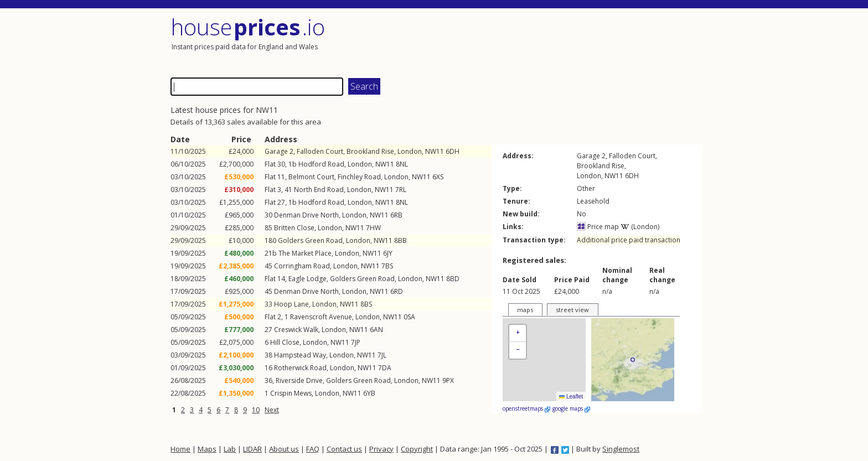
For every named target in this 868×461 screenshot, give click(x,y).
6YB (369, 393)
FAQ (313, 449)
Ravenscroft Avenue (321, 317)
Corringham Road (302, 266)
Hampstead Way (300, 355)
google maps (571, 408)
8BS (366, 304)
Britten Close (294, 228)
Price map (598, 227)
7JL (382, 355)
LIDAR (252, 449)
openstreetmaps (526, 408)
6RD (397, 291)
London (410, 151)
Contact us (344, 449)
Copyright (417, 449)
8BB (401, 240)
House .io (248, 27)
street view (572, 310)
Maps (207, 449)
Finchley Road (359, 177)
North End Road (319, 190)
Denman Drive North (306, 215)
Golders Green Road (310, 240)
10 (256, 410)
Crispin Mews (291, 393)
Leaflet (571, 397)
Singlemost (621, 449)
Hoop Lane (291, 304)
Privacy (381, 449)
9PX (448, 380)
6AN (376, 330)
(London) (640, 227)
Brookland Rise (370, 151)
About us (284, 449)
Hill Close (285, 342)
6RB (396, 215)
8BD (453, 279)
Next (272, 410)
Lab (230, 449)
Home (180, 449)
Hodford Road (321, 164)
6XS (438, 177)
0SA (409, 317)
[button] (518, 333)
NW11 (435, 151)
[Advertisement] (569, 42)
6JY (388, 253)
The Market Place (305, 253)
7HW (373, 228)
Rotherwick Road (300, 368)
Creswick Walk (296, 330)
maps (525, 310)
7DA (385, 368)
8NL (402, 164)
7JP (356, 342)
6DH (453, 151)
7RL (401, 190)
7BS (387, 266)
